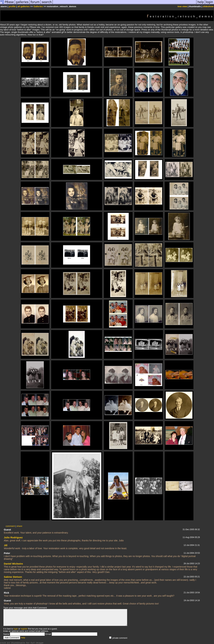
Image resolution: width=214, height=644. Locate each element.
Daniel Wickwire (13, 564)
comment (10, 526)
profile (12, 6)
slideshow (208, 6)
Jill (6, 545)
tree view (182, 6)
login (16, 629)
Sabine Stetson (13, 577)
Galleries (38, 6)
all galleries (24, 6)
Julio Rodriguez (13, 537)
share (19, 526)
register (24, 629)
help (23, 638)
